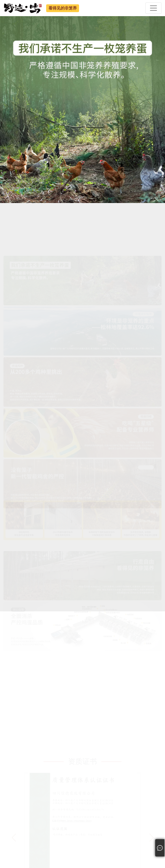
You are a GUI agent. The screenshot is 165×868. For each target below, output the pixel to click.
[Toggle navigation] (153, 8)
